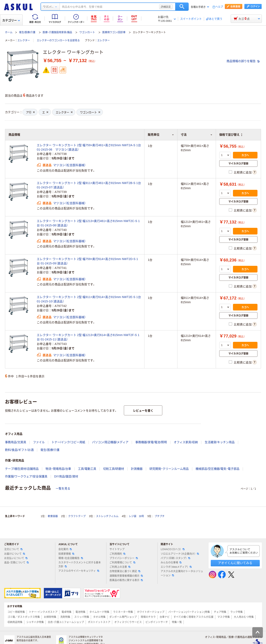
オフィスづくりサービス (128, 622)
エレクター (24, 40)
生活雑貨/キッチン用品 (220, 442)
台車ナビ (165, 617)
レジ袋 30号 (136, 516)
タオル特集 (99, 617)
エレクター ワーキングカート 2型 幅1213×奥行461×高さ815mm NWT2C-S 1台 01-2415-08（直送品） (88, 223)
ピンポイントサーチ (157, 622)
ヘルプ (219, 7)
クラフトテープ (77, 516)
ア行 (30, 112)
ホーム (9, 32)
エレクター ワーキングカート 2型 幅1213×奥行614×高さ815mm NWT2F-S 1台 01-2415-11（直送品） (88, 337)
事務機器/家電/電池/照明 (151, 442)
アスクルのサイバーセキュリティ (79, 571)
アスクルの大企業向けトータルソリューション (182, 573)
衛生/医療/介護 (27, 32)
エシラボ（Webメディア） (176, 567)
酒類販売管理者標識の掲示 (126, 576)
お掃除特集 (50, 617)
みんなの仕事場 (171, 563)
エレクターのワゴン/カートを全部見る (58, 40)
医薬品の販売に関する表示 (126, 580)
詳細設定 (166, 7)
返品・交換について (16, 563)
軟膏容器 (53, 516)
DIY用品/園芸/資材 (66, 476)
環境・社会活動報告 (71, 558)
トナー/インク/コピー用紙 (68, 442)
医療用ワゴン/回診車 (114, 32)
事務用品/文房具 (16, 442)
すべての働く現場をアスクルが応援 (193, 617)
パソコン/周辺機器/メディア (110, 442)
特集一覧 (177, 622)
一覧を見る (63, 488)
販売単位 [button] (161, 135)
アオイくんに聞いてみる (235, 563)
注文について (13, 549)
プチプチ (160, 516)
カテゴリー (11, 20)
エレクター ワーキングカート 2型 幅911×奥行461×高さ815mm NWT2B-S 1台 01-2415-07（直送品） (89, 185)
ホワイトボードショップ (151, 612)
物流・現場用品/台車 (58, 469)
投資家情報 (66, 554)
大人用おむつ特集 (244, 617)
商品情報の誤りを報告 (243, 61)
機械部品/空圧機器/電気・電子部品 (217, 469)
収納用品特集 (15, 622)
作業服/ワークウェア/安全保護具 (26, 476)
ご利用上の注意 (120, 567)
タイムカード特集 (99, 612)
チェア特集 (220, 612)
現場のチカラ (148, 617)
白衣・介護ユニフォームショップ (66, 622)
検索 (182, 7)
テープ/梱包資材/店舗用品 (22, 469)
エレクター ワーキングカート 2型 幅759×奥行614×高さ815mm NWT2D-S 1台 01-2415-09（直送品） (87, 261)
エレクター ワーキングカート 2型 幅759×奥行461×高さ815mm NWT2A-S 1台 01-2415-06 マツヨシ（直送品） (89, 147)
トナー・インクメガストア (43, 612)
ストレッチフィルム (107, 516)
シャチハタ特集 (35, 622)
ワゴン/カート (87, 32)
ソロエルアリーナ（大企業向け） (180, 554)
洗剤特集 (65, 617)
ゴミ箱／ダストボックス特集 (24, 617)
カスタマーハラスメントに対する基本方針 (80, 565)
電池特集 (80, 612)
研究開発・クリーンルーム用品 (169, 469)
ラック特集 (236, 612)
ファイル (39, 442)
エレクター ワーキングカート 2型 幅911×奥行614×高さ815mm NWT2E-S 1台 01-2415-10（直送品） (89, 299)
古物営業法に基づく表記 (125, 571)
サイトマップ (117, 549)
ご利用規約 (117, 554)
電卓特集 (66, 612)
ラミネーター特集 (123, 612)
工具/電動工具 (87, 469)
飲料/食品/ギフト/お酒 (19, 450)
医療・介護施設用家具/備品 (57, 32)
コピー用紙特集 (16, 612)
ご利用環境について (122, 563)
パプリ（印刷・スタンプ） (175, 558)
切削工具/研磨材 (114, 469)
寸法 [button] (197, 135)
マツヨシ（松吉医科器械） (70, 165)
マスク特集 (224, 617)
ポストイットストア (99, 622)
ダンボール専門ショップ (123, 617)
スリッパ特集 (82, 617)
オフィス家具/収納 (186, 442)
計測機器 (137, 469)
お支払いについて (16, 558)
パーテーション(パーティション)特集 (189, 612)
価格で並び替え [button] (231, 135)
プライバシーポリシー (124, 558)
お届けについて (15, 554)
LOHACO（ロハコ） (173, 549)
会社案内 (65, 549)
